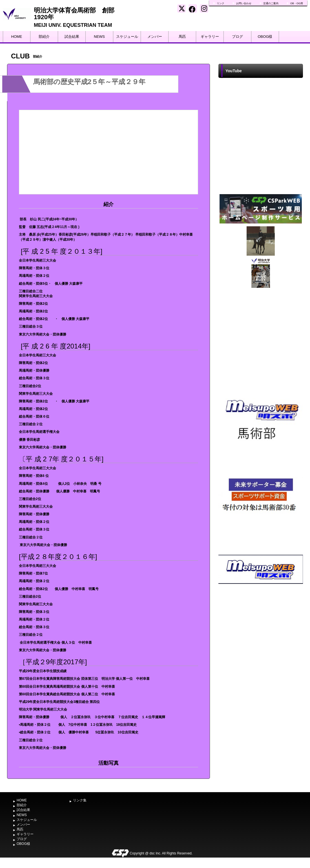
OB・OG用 (297, 3)
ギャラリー (210, 37)
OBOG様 (265, 37)
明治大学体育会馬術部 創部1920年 (74, 14)
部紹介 (44, 37)
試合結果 (72, 37)
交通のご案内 (271, 3)
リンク (221, 3)
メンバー (155, 37)
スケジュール (127, 37)
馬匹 (182, 37)
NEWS (99, 37)
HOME (17, 37)
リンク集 (80, 800)
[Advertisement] (261, 698)
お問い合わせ (244, 3)
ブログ (237, 37)
